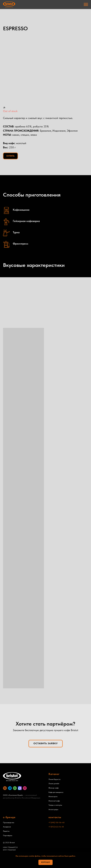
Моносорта (53, 796)
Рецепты (6, 831)
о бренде (9, 817)
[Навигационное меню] (86, 5)
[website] (10, 788)
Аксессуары (53, 809)
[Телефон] (5, 788)
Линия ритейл (54, 784)
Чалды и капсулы (55, 805)
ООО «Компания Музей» (13, 795)
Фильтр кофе (54, 788)
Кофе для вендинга (56, 792)
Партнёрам (8, 835)
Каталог (54, 774)
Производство (9, 823)
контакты (55, 817)
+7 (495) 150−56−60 (56, 823)
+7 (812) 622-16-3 (56, 827)
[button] (46, 744)
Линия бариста (54, 779)
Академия (7, 827)
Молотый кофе (54, 801)
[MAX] (20, 788)
